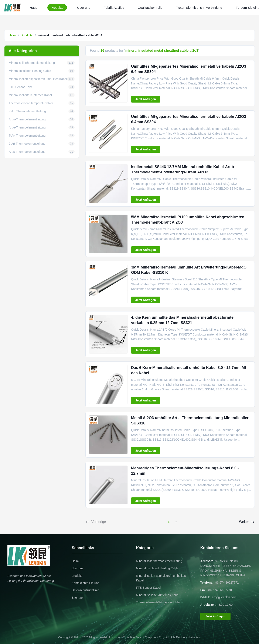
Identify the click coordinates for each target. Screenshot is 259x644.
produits (77, 576)
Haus (33, 8)
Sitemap (77, 598)
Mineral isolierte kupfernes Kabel (158, 595)
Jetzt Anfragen (146, 99)
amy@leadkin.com (224, 597)
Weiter (247, 522)
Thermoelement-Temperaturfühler (158, 602)
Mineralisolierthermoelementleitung (159, 561)
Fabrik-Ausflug (114, 8)
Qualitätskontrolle (150, 8)
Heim (12, 35)
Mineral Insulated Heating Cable (157, 568)
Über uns (84, 8)
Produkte (57, 8)
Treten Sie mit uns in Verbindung (199, 8)
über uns (78, 568)
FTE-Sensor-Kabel (148, 588)
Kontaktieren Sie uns (86, 583)
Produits (27, 35)
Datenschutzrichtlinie (86, 590)
